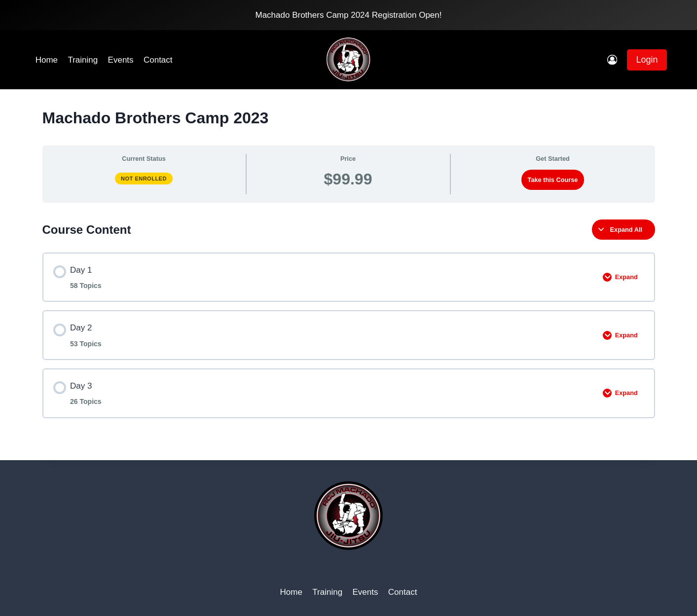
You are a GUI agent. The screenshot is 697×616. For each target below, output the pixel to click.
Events (121, 60)
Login (647, 60)
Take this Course (553, 180)
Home (47, 60)
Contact (158, 60)
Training (83, 60)
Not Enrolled (144, 179)
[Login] (612, 60)
